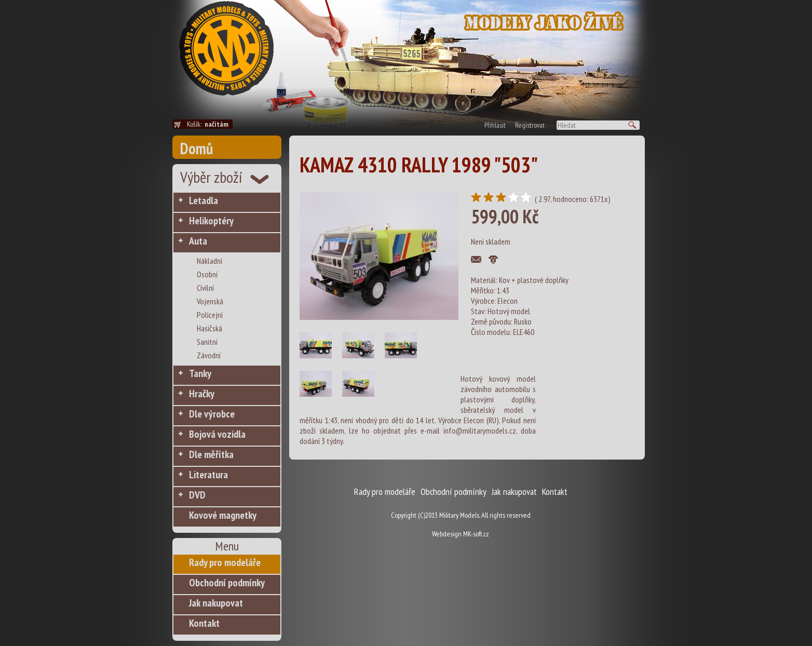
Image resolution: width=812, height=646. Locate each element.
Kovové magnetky (223, 515)
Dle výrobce (212, 414)
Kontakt (204, 623)
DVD (197, 495)
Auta (198, 241)
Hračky (202, 394)
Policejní (210, 315)
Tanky (200, 373)
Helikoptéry (211, 221)
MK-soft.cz (476, 534)
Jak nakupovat (216, 603)
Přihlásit (495, 125)
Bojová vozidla (217, 434)
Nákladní (209, 261)
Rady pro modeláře (225, 562)
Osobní (207, 274)
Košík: (210, 124)
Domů (197, 148)
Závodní (209, 355)
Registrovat (530, 125)
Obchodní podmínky (227, 583)
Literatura (208, 475)
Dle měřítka (211, 454)
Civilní (205, 288)
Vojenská (210, 301)
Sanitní (207, 342)
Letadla (204, 200)
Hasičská (209, 328)
